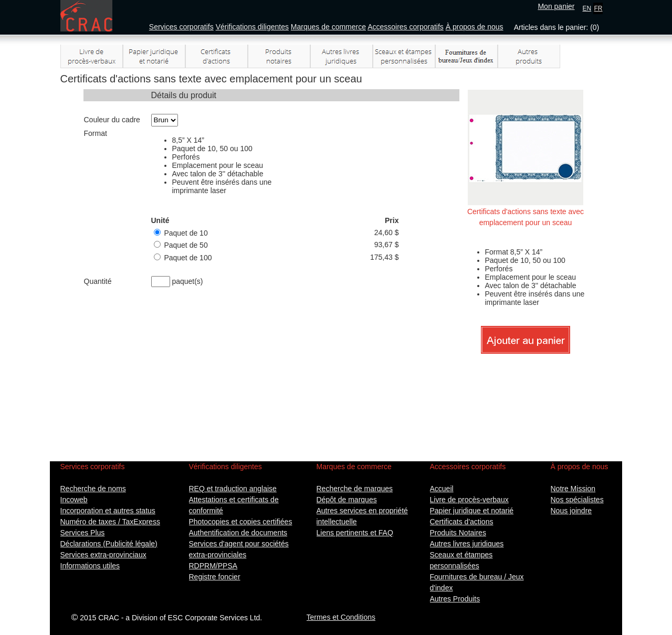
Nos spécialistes (577, 500)
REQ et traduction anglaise (233, 489)
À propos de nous (475, 27)
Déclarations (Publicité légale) (109, 544)
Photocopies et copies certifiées (241, 522)
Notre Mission (573, 489)
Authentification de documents (238, 533)
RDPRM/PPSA (213, 566)
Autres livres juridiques (467, 544)
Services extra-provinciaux (103, 555)
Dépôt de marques (347, 500)
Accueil (442, 489)
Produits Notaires (458, 533)
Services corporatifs (181, 27)
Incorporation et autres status (108, 511)
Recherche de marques (355, 489)
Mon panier (556, 6)
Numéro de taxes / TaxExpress (110, 522)
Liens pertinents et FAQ (355, 533)
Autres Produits (455, 599)
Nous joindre (571, 511)
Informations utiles (90, 566)
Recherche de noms (93, 489)
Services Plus (83, 533)
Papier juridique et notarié (472, 511)
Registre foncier (215, 577)
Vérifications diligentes (252, 27)
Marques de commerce (328, 27)
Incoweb (74, 500)
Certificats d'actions (462, 522)
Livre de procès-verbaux (469, 500)
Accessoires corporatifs (406, 27)
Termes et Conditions (341, 617)
